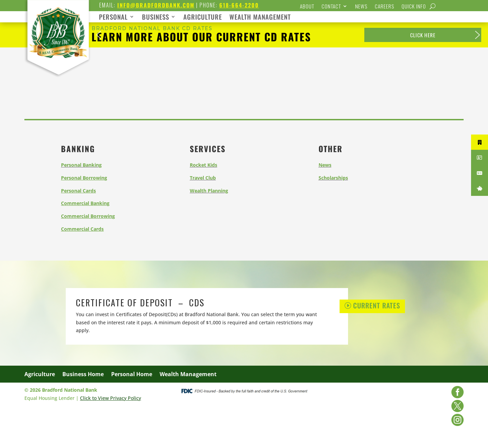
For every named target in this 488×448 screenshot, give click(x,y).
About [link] (307, 7)
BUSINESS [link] (156, 18)
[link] (58, 77)
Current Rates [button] (377, 305)
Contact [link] (331, 7)
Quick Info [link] (414, 7)
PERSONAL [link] (113, 18)
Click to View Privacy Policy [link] (110, 398)
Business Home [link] (83, 375)
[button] (99, 35)
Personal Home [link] (132, 375)
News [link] (361, 7)
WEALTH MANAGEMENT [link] (260, 18)
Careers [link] (384, 7)
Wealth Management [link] (188, 375)
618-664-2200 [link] (239, 5)
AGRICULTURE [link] (203, 18)
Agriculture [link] (40, 375)
